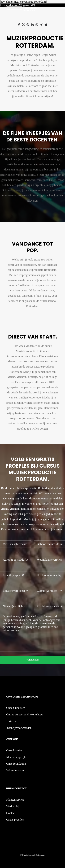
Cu (8, 697)
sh (32, 697)
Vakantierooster (16, 770)
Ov (8, 739)
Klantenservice (15, 800)
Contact (20, 788)
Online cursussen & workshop (24, 714)
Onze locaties (14, 750)
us (14, 697)
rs (11, 697)
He (8, 788)
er (11, 739)
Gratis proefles (15, 820)
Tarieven (11, 721)
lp (10, 788)
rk (29, 697)
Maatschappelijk (16, 757)
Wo (25, 697)
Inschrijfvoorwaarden (19, 728)
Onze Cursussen (16, 708)
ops (36, 697)
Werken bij (13, 806)
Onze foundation (16, 764)
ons (15, 739)
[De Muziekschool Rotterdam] (23, 8)
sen (18, 697)
